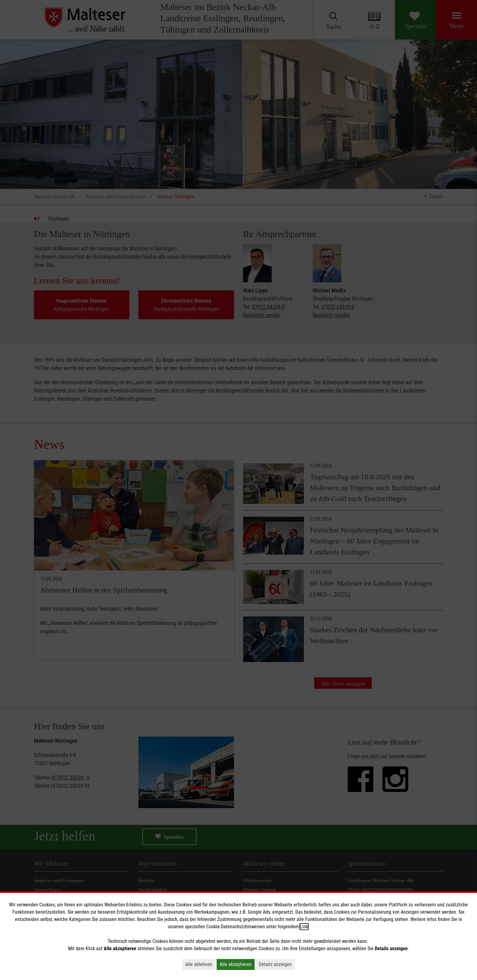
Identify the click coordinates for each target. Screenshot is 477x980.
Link (304, 927)
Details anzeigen (275, 964)
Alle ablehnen (199, 964)
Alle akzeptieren (236, 964)
